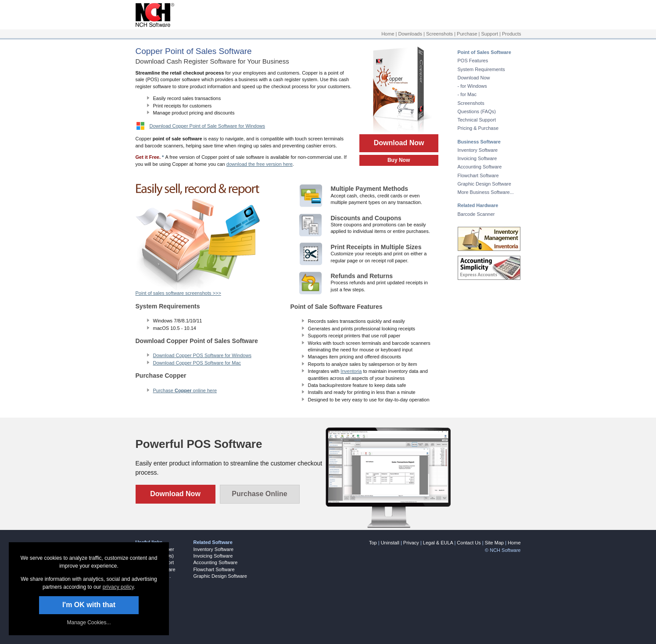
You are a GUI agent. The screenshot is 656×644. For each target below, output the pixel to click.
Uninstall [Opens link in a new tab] (390, 543)
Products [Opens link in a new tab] (511, 34)
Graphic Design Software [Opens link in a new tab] (484, 184)
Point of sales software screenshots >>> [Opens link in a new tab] (178, 293)
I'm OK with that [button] (89, 605)
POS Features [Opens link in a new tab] (473, 61)
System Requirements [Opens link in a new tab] (481, 69)
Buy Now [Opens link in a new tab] (399, 160)
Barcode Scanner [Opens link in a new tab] (476, 214)
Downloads (410, 34)
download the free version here (260, 164)
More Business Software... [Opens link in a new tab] (486, 192)
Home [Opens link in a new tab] (388, 34)
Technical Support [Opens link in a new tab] (477, 120)
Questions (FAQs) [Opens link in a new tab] (477, 111)
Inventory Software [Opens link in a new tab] (478, 150)
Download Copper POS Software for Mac (197, 363)
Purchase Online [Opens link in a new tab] (259, 494)
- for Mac (467, 94)
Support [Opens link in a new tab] (490, 34)
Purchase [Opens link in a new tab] (467, 34)
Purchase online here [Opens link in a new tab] (185, 390)
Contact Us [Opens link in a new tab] (469, 543)
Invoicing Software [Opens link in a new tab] (477, 158)
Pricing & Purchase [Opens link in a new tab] (478, 128)
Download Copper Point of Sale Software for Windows (208, 126)
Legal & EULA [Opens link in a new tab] (438, 543)
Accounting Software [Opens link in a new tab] (480, 167)
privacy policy (118, 587)
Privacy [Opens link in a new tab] (411, 543)
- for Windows (472, 86)
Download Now (399, 143)
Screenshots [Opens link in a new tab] (439, 34)
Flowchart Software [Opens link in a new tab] (478, 175)
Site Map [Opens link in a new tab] (494, 543)
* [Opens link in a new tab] (163, 157)
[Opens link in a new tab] (153, 25)
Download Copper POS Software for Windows (202, 355)
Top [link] (373, 543)
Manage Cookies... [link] (89, 623)
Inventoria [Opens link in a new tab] (351, 371)
